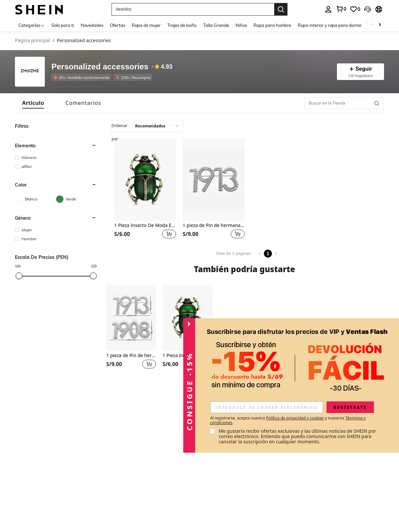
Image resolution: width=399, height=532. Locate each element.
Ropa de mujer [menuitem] (146, 25)
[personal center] (328, 9)
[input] (267, 407)
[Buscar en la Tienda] (344, 103)
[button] (193, 9)
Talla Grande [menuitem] (216, 25)
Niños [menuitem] (241, 25)
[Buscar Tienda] (377, 103)
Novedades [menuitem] (92, 25)
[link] (341, 9)
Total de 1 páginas (233, 253)
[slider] (19, 276)
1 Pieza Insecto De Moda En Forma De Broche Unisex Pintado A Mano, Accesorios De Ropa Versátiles (145, 226)
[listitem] (82, 77)
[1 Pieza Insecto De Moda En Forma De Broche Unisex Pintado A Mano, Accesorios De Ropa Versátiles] (145, 180)
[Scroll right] (380, 25)
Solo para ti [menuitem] (63, 25)
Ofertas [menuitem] (118, 25)
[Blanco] (35, 199)
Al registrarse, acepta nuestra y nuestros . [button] (288, 420)
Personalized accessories (100, 67)
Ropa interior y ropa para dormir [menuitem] (330, 25)
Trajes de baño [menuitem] (182, 25)
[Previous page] (260, 254)
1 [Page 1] (268, 254)
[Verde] (76, 199)
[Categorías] (32, 25)
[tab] (33, 103)
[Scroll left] (372, 25)
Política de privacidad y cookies (295, 418)
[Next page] (276, 254)
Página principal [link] (33, 41)
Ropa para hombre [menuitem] (272, 25)
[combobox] (148, 126)
